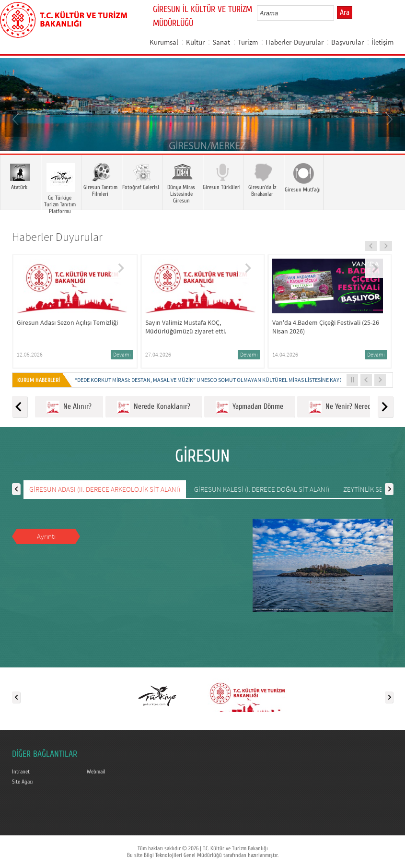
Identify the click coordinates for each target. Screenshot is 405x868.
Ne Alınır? (69, 407)
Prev (17, 119)
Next (388, 119)
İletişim (382, 42)
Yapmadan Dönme (249, 407)
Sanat (221, 42)
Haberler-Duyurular (295, 42)
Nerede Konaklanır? (154, 407)
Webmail (96, 772)
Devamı (122, 354)
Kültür (195, 42)
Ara (345, 12)
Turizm (248, 42)
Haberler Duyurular (57, 237)
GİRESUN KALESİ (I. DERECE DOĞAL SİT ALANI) (262, 489)
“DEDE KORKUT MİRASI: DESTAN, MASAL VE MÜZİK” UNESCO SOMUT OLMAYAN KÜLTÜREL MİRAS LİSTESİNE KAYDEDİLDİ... (219, 380)
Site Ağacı (23, 782)
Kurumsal (164, 42)
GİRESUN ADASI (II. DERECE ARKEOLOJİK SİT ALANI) (105, 489)
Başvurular (347, 42)
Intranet (21, 772)
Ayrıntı (46, 536)
